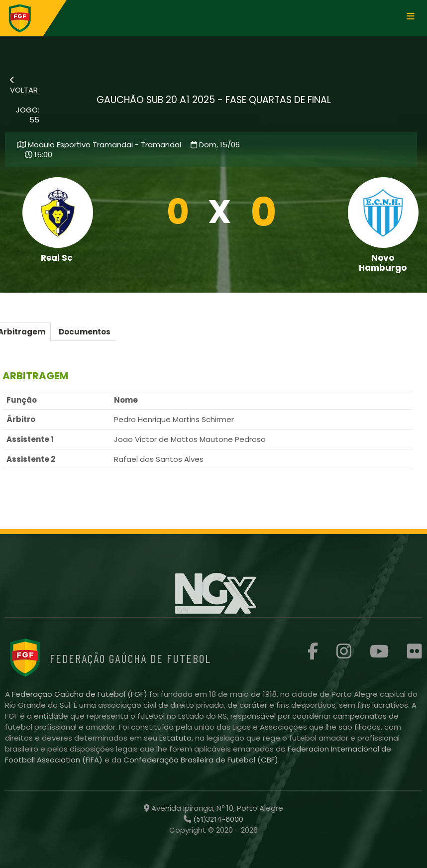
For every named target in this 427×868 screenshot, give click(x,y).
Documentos (85, 332)
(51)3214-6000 (217, 819)
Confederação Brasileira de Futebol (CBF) (201, 760)
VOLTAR (24, 86)
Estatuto (175, 738)
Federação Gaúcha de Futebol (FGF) (81, 694)
